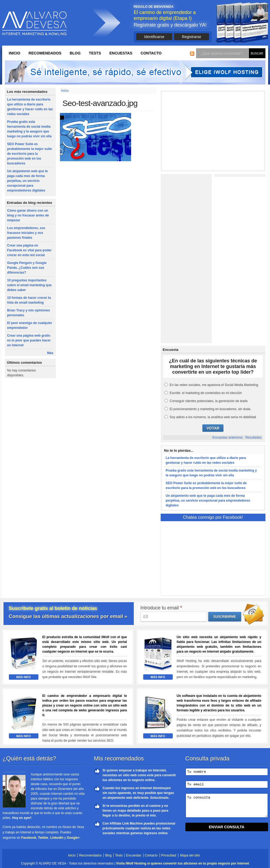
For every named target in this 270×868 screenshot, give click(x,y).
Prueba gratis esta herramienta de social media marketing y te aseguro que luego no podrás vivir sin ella (29, 129)
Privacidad (169, 855)
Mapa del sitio (190, 855)
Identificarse (154, 37)
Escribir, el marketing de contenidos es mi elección (206, 393)
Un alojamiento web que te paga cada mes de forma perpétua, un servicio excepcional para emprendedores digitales (28, 181)
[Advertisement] (213, 131)
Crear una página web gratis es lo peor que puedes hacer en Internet (29, 340)
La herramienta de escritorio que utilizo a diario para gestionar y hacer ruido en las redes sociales (30, 107)
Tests (95, 53)
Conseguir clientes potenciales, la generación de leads (209, 401)
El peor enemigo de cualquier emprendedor (30, 325)
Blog (75, 53)
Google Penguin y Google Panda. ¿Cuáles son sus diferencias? (27, 268)
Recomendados (45, 53)
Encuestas (121, 53)
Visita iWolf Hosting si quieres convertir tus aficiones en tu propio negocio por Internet (183, 863)
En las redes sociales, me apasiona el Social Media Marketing (214, 385)
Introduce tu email (161, 608)
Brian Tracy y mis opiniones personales (29, 313)
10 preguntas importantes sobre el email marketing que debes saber (29, 285)
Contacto (151, 53)
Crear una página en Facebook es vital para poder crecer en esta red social (29, 250)
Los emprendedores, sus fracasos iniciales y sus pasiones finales (26, 233)
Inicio (15, 53)
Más (50, 353)
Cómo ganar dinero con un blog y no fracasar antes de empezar (28, 215)
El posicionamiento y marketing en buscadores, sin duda (210, 409)
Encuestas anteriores (228, 437)
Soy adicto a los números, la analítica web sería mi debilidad (213, 417)
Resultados (253, 437)
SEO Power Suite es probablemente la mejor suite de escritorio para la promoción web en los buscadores (30, 154)
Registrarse (192, 37)
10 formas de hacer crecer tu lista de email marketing (29, 300)
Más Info (24, 677)
